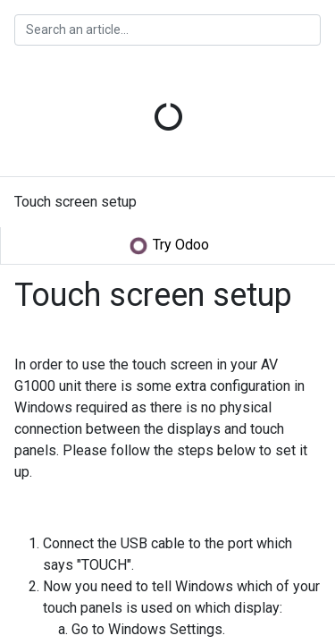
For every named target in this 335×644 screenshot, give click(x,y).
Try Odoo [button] (168, 246)
